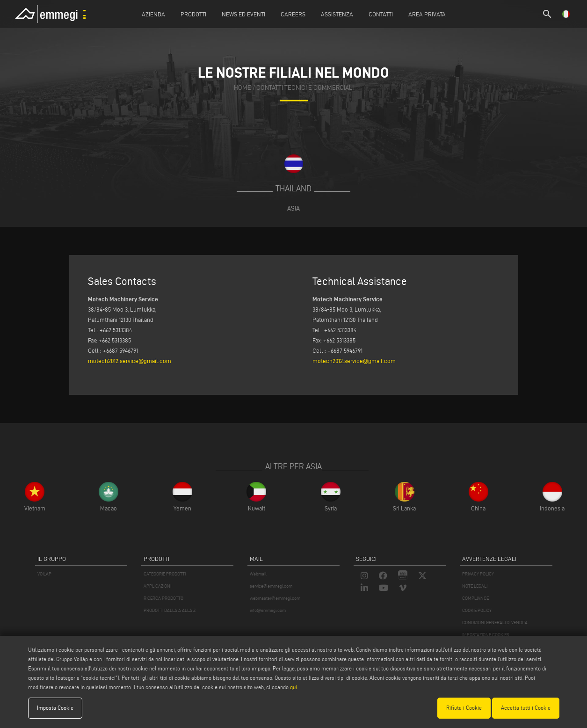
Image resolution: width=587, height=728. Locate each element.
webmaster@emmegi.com (275, 598)
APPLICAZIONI (157, 586)
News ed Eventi (243, 14)
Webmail (258, 574)
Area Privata (427, 14)
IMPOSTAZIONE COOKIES (486, 635)
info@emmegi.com (268, 610)
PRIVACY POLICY (478, 574)
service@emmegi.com (271, 586)
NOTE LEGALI (475, 586)
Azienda (153, 14)
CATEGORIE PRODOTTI (165, 574)
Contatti (381, 14)
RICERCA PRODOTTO (163, 598)
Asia (293, 208)
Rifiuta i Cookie (464, 708)
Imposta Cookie (55, 708)
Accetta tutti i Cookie (526, 708)
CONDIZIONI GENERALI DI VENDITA (495, 622)
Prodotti (193, 14)
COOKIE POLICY (477, 610)
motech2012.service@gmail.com (130, 361)
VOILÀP (44, 574)
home (243, 88)
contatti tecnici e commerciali (305, 88)
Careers (293, 14)
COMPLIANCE (475, 598)
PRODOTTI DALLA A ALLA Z (170, 610)
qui (293, 687)
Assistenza (337, 14)
